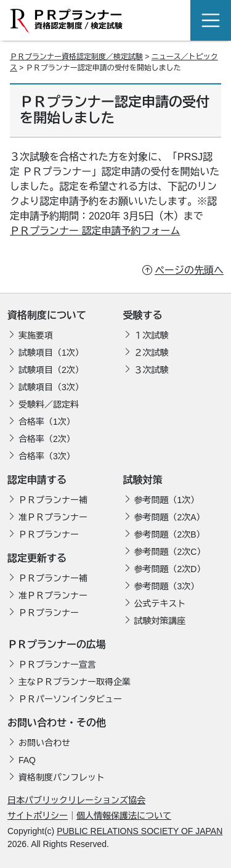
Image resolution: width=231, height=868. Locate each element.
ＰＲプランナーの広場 (57, 645)
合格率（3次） (47, 456)
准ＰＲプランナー (53, 517)
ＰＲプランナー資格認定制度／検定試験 (76, 57)
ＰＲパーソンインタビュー (70, 699)
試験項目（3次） (51, 387)
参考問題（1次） (167, 500)
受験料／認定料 (49, 404)
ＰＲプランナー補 (53, 500)
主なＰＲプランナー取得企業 (75, 682)
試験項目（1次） (51, 353)
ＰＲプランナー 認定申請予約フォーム (95, 231)
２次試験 (152, 353)
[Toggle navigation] (211, 20)
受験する (143, 315)
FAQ (27, 760)
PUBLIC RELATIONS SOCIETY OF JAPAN (140, 831)
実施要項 (36, 335)
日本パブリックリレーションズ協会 (76, 800)
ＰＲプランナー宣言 (57, 665)
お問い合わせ (44, 743)
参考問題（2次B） (170, 534)
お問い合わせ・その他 (57, 723)
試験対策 (143, 480)
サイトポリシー (38, 816)
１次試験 (152, 335)
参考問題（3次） (167, 586)
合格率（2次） (47, 439)
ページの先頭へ (189, 270)
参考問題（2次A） (170, 517)
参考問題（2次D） (170, 569)
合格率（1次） (47, 422)
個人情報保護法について (124, 816)
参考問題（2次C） (170, 552)
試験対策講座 (160, 621)
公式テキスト (160, 604)
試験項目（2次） (51, 370)
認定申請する (37, 480)
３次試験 (152, 370)
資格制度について (47, 315)
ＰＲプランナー (49, 534)
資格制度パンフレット (62, 777)
